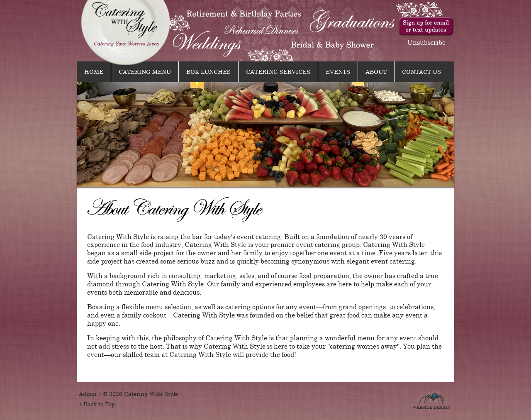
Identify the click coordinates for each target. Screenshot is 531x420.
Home (94, 71)
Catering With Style (126, 33)
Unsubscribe (426, 42)
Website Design (431, 406)
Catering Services (278, 71)
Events (338, 71)
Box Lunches (208, 71)
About (376, 71)
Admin (88, 393)
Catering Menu (145, 71)
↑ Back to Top (97, 404)
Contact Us (421, 71)
